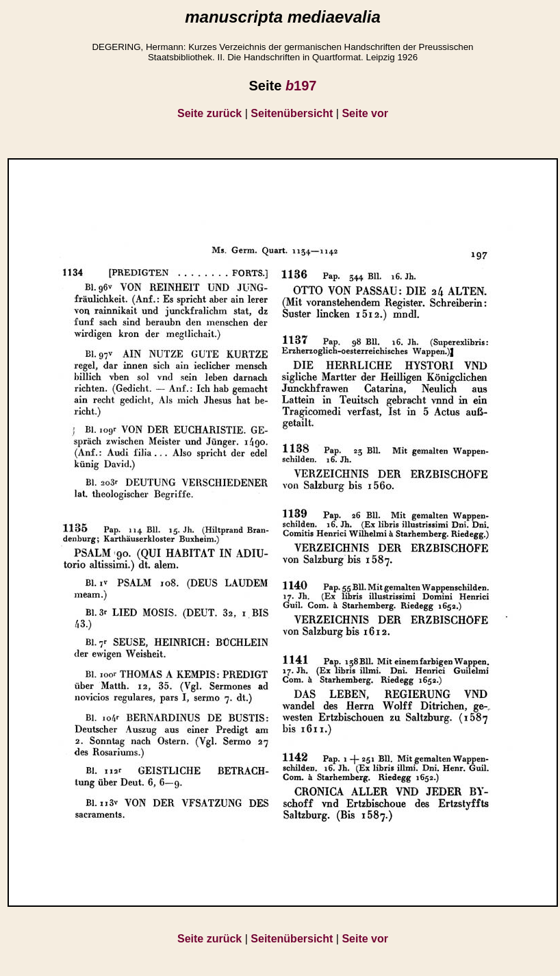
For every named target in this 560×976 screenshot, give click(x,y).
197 (301, 86)
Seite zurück (209, 113)
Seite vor (365, 113)
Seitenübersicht (292, 113)
